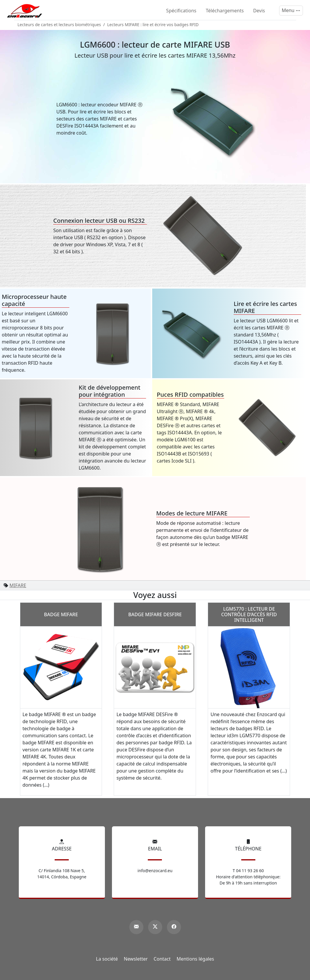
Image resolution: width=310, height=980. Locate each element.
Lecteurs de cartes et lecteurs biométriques (59, 25)
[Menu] (291, 11)
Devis (259, 11)
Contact (162, 959)
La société (107, 959)
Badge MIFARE (61, 614)
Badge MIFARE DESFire (155, 614)
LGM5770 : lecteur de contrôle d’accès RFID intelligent (249, 614)
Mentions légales (195, 959)
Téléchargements (225, 11)
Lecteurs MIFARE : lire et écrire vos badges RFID (153, 25)
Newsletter (136, 959)
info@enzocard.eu (155, 871)
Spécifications (181, 11)
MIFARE (18, 585)
